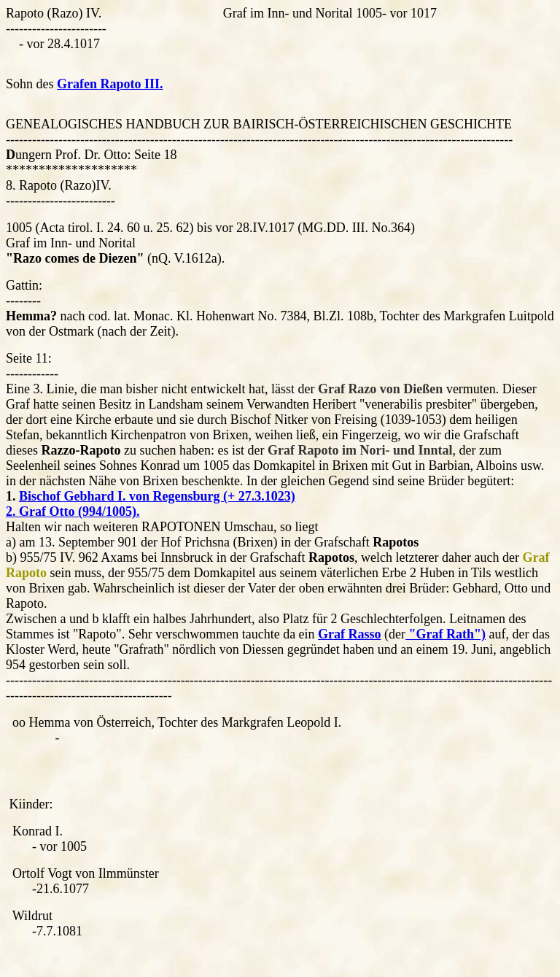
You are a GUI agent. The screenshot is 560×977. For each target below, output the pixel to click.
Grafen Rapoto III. (110, 84)
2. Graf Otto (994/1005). (73, 511)
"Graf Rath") (446, 634)
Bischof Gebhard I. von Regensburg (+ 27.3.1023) (157, 496)
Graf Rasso (350, 634)
